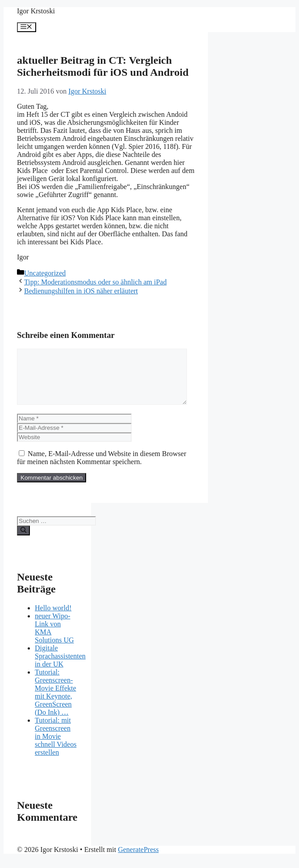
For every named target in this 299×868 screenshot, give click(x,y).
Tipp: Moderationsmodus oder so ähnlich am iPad (95, 282)
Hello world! (53, 619)
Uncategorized (45, 273)
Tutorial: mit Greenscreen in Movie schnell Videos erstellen (56, 747)
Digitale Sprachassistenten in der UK (60, 667)
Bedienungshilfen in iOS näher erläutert (81, 291)
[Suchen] (23, 541)
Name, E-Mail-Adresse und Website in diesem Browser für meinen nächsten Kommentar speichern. (102, 468)
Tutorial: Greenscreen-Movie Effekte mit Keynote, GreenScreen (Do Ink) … (56, 703)
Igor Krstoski (36, 11)
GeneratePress (138, 860)
